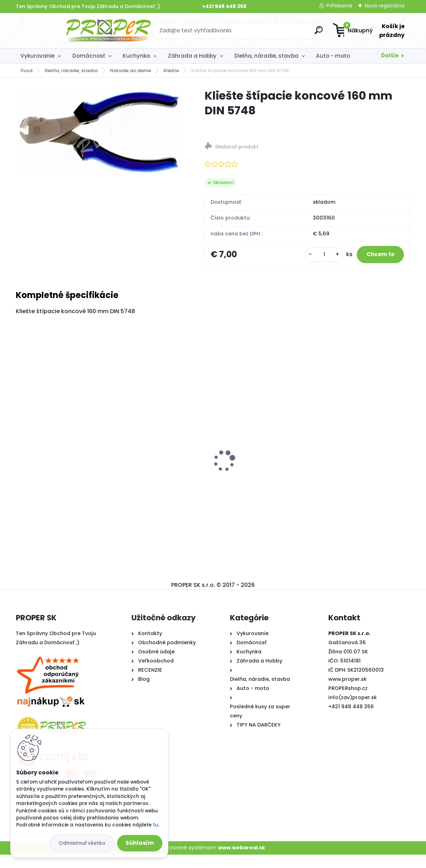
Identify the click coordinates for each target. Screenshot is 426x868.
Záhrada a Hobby (192, 56)
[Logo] (59, 31)
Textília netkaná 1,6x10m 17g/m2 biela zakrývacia (338, 486)
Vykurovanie (37, 56)
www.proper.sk (347, 692)
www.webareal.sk (241, 861)
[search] (282, 33)
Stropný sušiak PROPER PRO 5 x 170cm (71, 483)
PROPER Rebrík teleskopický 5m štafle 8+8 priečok (210, 484)
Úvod (26, 71)
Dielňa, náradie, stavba (266, 56)
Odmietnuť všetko (82, 843)
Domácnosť (89, 56)
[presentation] (21, 463)
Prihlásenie (340, 6)
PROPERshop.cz (348, 702)
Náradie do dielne (131, 71)
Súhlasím (140, 843)
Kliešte (171, 71)
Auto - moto (333, 56)
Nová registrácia (385, 6)
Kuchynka (136, 56)
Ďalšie (390, 55)
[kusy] (312, 261)
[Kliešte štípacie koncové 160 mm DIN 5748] (99, 132)
